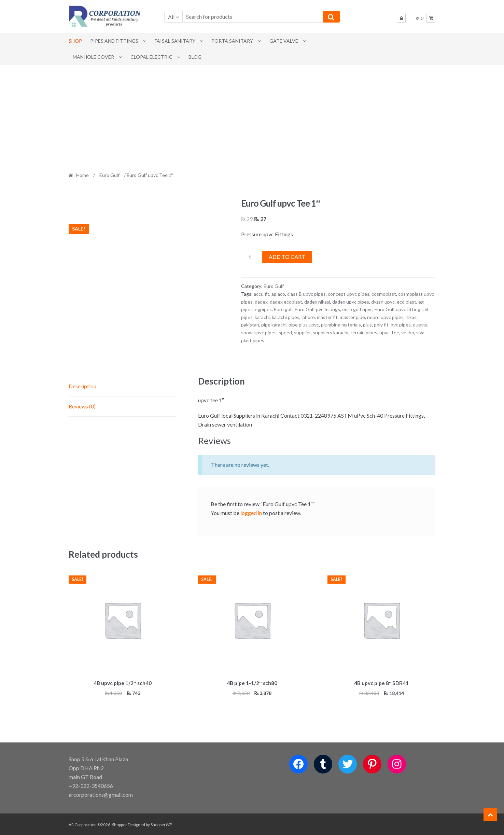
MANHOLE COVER (93, 57)
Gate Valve (284, 41)
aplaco (278, 294)
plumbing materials (341, 325)
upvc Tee (389, 332)
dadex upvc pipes (351, 302)
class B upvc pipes (306, 294)
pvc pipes (401, 325)
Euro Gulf (109, 175)
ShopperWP (161, 824)
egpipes (263, 309)
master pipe (352, 317)
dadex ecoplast (286, 302)
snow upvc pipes (259, 332)
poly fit (381, 325)
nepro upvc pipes (385, 317)
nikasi (412, 317)
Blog (195, 57)
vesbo (408, 332)
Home (82, 175)
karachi (262, 317)
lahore (308, 317)
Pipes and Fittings (114, 41)
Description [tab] (82, 386)
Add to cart (287, 257)
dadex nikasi (317, 302)
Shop (75, 41)
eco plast (407, 302)
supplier (302, 332)
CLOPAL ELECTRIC (151, 57)
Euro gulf (283, 309)
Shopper (120, 824)
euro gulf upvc (357, 309)
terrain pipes (364, 332)
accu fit (262, 294)
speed (285, 332)
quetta (420, 325)
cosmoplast (384, 294)
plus (367, 325)
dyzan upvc (383, 302)
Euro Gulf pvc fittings (317, 309)
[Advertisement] (252, 116)
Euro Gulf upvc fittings (399, 309)
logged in (251, 513)
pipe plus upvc (304, 325)
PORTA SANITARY (232, 41)
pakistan (250, 325)
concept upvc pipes (349, 294)
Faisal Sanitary (175, 41)
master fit (327, 317)
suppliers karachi (331, 332)
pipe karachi (274, 325)
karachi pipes (286, 317)
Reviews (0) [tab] (82, 406)
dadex (261, 302)
